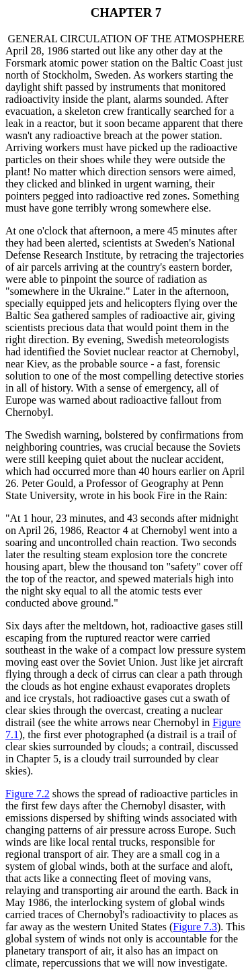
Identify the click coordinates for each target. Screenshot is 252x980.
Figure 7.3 (195, 927)
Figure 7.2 (28, 794)
